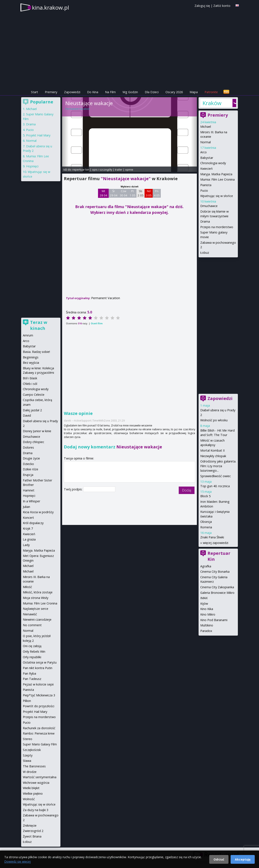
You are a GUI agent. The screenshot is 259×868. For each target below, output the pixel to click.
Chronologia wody (213, 163)
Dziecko (28, 464)
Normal (206, 142)
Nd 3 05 (149, 193)
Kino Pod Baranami (214, 620)
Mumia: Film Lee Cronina (217, 179)
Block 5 (205, 496)
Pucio (204, 191)
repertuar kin (81, 170)
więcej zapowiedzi (216, 543)
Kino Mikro (208, 614)
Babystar (207, 158)
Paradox (206, 631)
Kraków (212, 103)
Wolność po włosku (214, 420)
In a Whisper (31, 501)
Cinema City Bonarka (215, 572)
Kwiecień (206, 169)
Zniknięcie (30, 825)
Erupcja (28, 475)
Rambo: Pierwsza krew (39, 733)
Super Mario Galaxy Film (40, 744)
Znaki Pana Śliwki (212, 537)
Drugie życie (31, 458)
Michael (206, 127)
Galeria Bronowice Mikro (217, 593)
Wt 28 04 (103, 193)
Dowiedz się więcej (18, 861)
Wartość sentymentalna (40, 777)
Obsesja (206, 522)
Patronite (211, 92)
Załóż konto (222, 6)
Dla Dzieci (152, 92)
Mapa (194, 92)
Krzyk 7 (28, 528)
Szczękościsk (32, 750)
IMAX (204, 598)
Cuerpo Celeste (34, 395)
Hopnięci (32, 166)
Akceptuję (243, 859)
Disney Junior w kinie (37, 431)
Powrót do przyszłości (39, 706)
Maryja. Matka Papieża (216, 174)
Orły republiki (32, 657)
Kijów (204, 604)
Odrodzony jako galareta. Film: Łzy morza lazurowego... (218, 466)
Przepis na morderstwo (217, 227)
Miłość (27, 587)
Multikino (207, 625)
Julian (26, 507)
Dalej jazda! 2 (32, 410)
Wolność (29, 799)
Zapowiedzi (72, 92)
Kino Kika (207, 609)
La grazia (29, 539)
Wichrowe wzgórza (36, 783)
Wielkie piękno (33, 793)
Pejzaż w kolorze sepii (38, 684)
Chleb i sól (30, 384)
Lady (26, 545)
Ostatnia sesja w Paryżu (40, 662)
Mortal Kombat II (212, 450)
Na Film (110, 92)
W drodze (30, 772)
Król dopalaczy (33, 523)
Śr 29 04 (114, 193)
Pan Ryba (29, 673)
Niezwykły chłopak (213, 456)
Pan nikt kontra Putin (38, 668)
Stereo (28, 739)
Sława (27, 761)
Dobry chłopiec (34, 442)
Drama (205, 221)
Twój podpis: (74, 489)
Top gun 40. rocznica (215, 486)
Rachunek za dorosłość (39, 728)
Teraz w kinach (39, 325)
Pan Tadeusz (32, 679)
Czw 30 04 (124, 193)
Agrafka (206, 566)
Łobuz (205, 253)
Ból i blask (30, 378)
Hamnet (29, 490)
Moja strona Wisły (36, 598)
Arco (203, 152)
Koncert (28, 518)
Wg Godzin (130, 92)
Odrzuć (219, 859)
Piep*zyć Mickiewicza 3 (39, 695)
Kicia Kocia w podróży (38, 512)
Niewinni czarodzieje (37, 619)
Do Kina (93, 92)
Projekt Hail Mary (38, 135)
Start (34, 92)
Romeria (206, 527)
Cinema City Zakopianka (217, 587)
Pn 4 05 (157, 193)
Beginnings (31, 357)
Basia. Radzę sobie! (36, 352)
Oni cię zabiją (32, 646)
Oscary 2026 (174, 92)
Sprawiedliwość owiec (216, 476)
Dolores (28, 447)
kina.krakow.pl (50, 7)
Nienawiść (30, 614)
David (27, 415)
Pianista (206, 185)
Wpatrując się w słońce (217, 196)
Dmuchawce (209, 206)
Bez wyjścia (31, 363)
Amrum (28, 335)
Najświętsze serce (36, 609)
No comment (32, 625)
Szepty (28, 755)
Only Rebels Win (34, 651)
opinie (129, 170)
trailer (119, 170)
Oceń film (97, 323)
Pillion (27, 701)
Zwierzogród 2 (33, 831)
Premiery (51, 92)
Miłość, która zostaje (38, 592)
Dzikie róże (31, 469)
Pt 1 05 (132, 193)
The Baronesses (34, 766)
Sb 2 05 (141, 193)
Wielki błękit (31, 788)
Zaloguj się (202, 6)
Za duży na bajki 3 (36, 810)
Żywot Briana (32, 836)
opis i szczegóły (102, 170)
